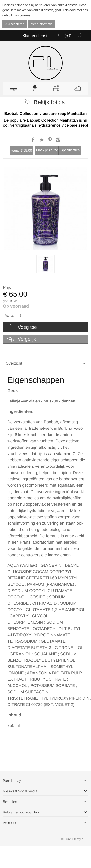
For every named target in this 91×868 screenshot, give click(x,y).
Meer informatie (41, 24)
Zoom (45, 209)
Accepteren (16, 24)
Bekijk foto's (49, 102)
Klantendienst (35, 36)
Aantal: (10, 315)
